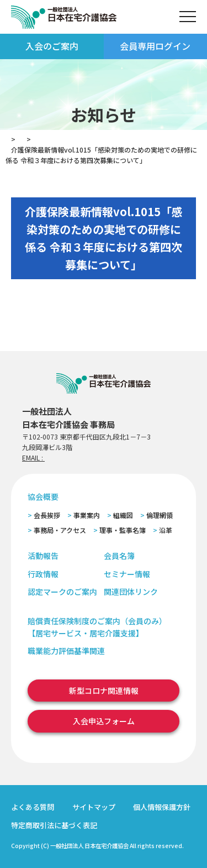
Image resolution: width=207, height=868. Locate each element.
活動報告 (43, 556)
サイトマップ (94, 807)
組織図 (123, 515)
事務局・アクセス (60, 530)
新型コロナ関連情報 (104, 691)
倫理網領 (160, 515)
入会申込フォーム (104, 721)
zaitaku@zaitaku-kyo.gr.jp (85, 457)
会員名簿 (119, 556)
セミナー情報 (127, 574)
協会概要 (43, 496)
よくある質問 (33, 807)
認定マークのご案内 (62, 592)
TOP (13, 139)
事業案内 (87, 515)
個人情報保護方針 (162, 807)
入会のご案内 (52, 46)
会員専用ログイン (155, 46)
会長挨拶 (47, 515)
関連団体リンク (131, 592)
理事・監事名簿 (123, 530)
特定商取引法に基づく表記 (54, 825)
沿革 (166, 530)
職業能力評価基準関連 (66, 651)
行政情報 (43, 574)
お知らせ (49, 139)
